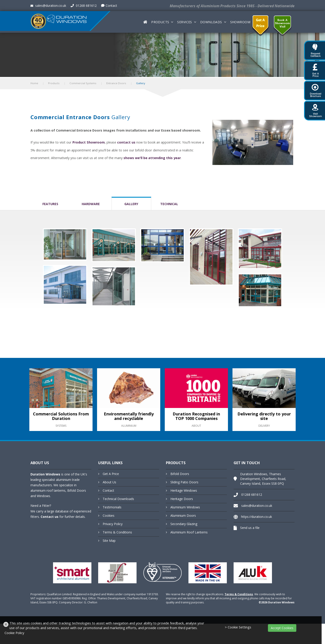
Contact (109, 6)
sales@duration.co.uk (48, 6)
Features (50, 204)
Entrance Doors (116, 83)
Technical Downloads (118, 499)
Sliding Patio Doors (184, 482)
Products (160, 22)
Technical (169, 204)
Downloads (211, 22)
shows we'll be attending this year (152, 158)
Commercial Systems (83, 83)
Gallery (131, 204)
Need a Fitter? (41, 506)
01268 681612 (84, 6)
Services (185, 22)
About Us (109, 482)
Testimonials (112, 507)
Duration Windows (45, 474)
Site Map (109, 541)
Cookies (109, 515)
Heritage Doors (182, 499)
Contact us (50, 517)
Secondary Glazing (184, 524)
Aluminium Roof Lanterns (189, 532)
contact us (126, 142)
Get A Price (111, 474)
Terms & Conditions (117, 532)
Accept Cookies (282, 628)
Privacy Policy (113, 524)
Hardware (91, 204)
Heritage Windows (184, 490)
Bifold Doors (180, 474)
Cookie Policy (14, 633)
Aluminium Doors (183, 515)
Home (34, 83)
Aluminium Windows (185, 507)
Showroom (240, 22)
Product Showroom (89, 142)
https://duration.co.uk (257, 517)
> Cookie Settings (238, 627)
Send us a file (250, 528)
